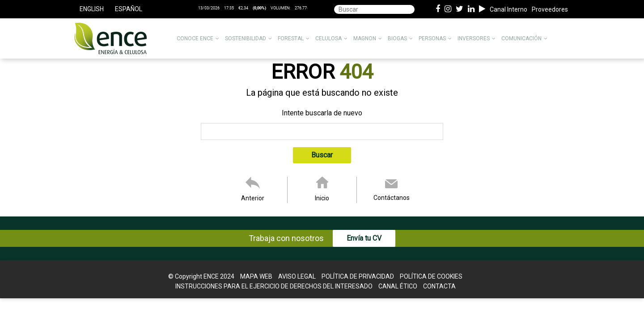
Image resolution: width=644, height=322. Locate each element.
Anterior (253, 198)
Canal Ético (398, 286)
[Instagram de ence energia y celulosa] (448, 9)
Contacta (439, 286)
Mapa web (256, 276)
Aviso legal (297, 276)
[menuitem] (91, 9)
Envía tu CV (364, 238)
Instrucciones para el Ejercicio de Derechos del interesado (274, 286)
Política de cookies (431, 276)
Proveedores (550, 9)
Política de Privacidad (358, 276)
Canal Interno (508, 9)
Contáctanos (392, 198)
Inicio (322, 198)
